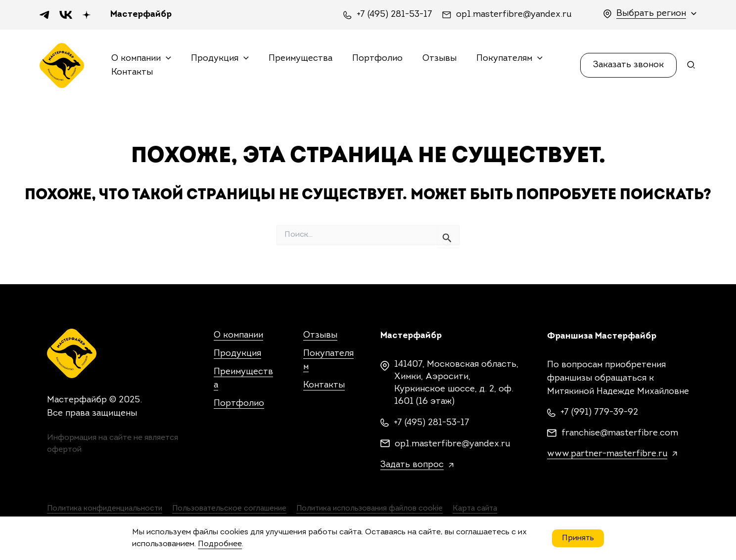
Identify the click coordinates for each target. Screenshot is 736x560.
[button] (628, 65)
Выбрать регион (651, 14)
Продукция (218, 59)
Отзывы (432, 59)
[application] (166, 59)
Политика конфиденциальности (108, 510)
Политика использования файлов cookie (403, 510)
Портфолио (371, 59)
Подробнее (220, 544)
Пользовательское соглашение (248, 510)
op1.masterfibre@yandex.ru (514, 15)
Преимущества (297, 59)
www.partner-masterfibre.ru (607, 454)
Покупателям (500, 59)
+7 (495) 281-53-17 (394, 15)
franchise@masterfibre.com (620, 433)
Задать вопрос (412, 465)
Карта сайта (524, 510)
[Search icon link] (691, 67)
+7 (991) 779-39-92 (599, 412)
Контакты (133, 72)
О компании (142, 59)
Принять (578, 538)
